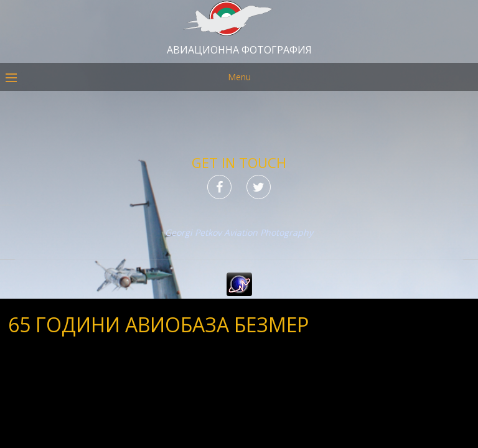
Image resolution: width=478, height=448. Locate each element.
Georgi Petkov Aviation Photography (239, 232)
